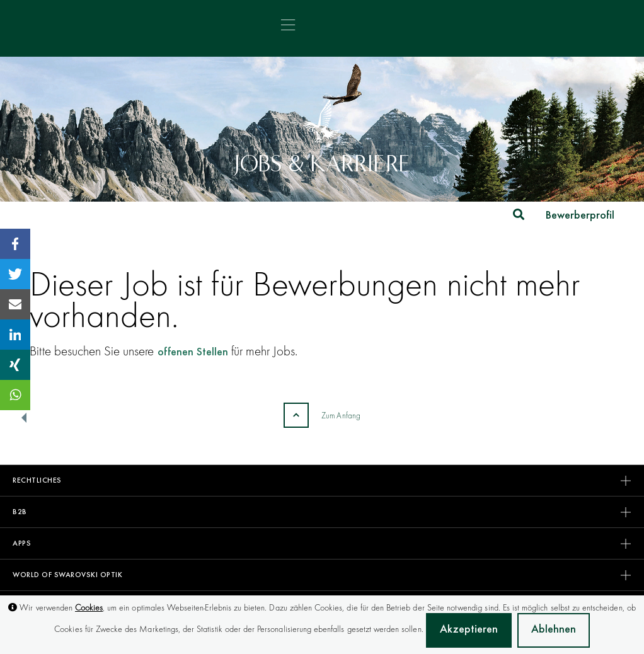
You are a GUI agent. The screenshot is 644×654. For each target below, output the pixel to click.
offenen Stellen (193, 353)
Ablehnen (554, 630)
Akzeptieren (469, 630)
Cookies (89, 607)
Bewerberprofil (580, 216)
